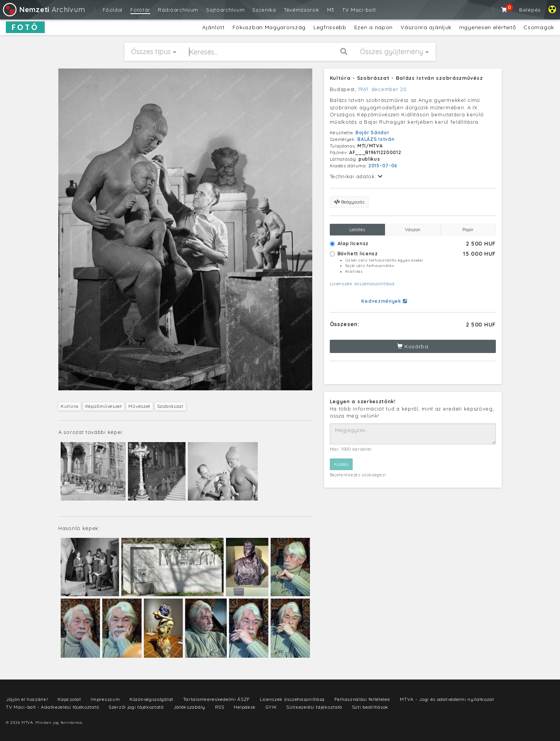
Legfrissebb (330, 27)
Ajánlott (213, 27)
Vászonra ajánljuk (426, 27)
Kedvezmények (384, 301)
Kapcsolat (69, 699)
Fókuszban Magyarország (269, 27)
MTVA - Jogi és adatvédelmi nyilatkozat (447, 699)
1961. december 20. (383, 89)
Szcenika (264, 10)
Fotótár (140, 10)
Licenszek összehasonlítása (362, 284)
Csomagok (539, 27)
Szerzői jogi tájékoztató (136, 707)
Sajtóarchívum (225, 10)
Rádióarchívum (178, 10)
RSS (220, 707)
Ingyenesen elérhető (487, 27)
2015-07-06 (383, 166)
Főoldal (113, 10)
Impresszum (105, 699)
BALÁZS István (376, 139)
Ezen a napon (374, 27)
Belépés (530, 10)
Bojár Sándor (372, 133)
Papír (468, 229)
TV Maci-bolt (359, 10)
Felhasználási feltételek (362, 699)
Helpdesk (245, 707)
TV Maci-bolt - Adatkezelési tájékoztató (52, 707)
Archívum (43, 10)
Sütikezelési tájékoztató (314, 707)
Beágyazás (349, 202)
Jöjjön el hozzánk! (27, 699)
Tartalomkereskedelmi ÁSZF (217, 699)
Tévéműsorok (302, 10)
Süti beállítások (370, 707)
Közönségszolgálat (151, 699)
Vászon (413, 229)
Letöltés (357, 229)
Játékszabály (189, 707)
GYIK (271, 707)
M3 (331, 10)
